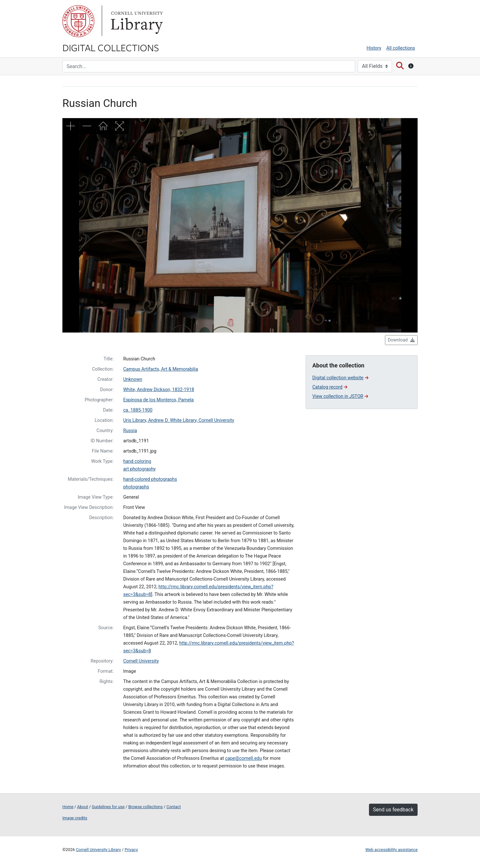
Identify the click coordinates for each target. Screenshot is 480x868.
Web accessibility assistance (392, 850)
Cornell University (78, 21)
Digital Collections (111, 47)
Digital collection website (340, 378)
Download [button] (401, 340)
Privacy (131, 850)
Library (136, 21)
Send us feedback (393, 810)
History (374, 48)
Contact (174, 807)
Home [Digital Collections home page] (68, 807)
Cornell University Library (98, 850)
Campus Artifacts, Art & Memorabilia (161, 369)
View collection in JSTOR (340, 396)
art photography (140, 469)
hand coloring (137, 461)
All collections (401, 48)
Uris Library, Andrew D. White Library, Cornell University (179, 420)
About (83, 807)
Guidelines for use (108, 807)
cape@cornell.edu (243, 758)
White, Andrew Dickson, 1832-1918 (159, 390)
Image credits (75, 818)
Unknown (133, 379)
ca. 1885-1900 (138, 410)
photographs (136, 487)
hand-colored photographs (150, 479)
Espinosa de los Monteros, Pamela (158, 400)
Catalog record (330, 387)
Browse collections (146, 807)
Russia (130, 431)
